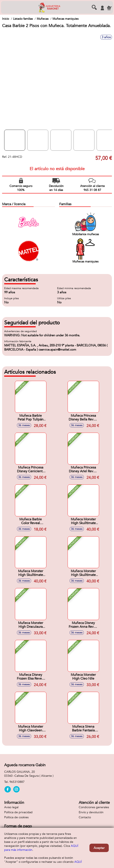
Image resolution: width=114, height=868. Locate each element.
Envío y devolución (91, 812)
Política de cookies (16, 817)
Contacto (85, 817)
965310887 (17, 782)
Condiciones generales (94, 807)
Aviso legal (11, 807)
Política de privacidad (18, 812)
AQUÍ (78, 862)
